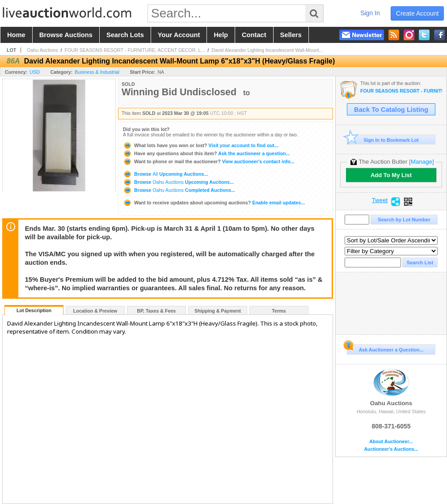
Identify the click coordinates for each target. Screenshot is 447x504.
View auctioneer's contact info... (209, 161)
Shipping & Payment (218, 311)
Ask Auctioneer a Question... (385, 348)
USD (35, 72)
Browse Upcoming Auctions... (165, 174)
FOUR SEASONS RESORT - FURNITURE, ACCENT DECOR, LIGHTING (401, 91)
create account (417, 13)
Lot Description (34, 310)
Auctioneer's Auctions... (391, 449)
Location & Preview (95, 311)
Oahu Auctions (42, 50)
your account (179, 35)
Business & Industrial (97, 72)
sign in (370, 13)
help (221, 35)
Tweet (380, 200)
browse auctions (66, 35)
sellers (291, 35)
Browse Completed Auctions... (179, 190)
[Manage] (421, 162)
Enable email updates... (214, 203)
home (16, 35)
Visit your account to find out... (200, 145)
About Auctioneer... (391, 442)
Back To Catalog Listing (391, 110)
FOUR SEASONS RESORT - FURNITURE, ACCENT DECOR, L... (135, 50)
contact (254, 35)
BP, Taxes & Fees (157, 311)
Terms (279, 311)
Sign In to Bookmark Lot (383, 140)
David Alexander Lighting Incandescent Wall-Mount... (267, 50)
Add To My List (391, 175)
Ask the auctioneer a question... (206, 153)
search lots (125, 35)
